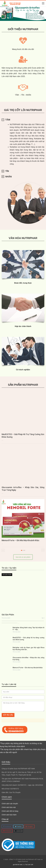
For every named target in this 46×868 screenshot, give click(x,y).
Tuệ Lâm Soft (29, 865)
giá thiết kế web (18, 865)
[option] (23, 471)
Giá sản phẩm (7, 575)
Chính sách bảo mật (9, 807)
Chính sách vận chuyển (10, 804)
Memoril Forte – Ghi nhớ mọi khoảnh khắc (21, 540)
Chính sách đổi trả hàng (10, 811)
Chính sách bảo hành (9, 815)
